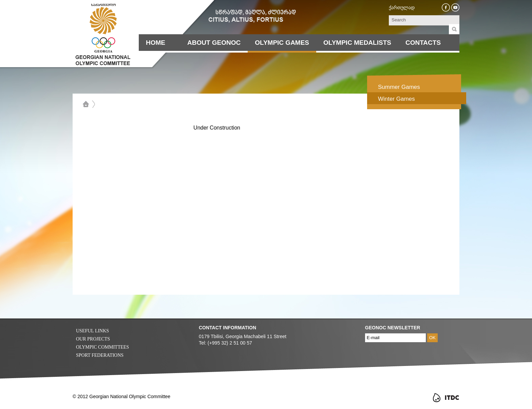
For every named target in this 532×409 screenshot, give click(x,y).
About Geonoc (214, 43)
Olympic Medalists (357, 43)
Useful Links (92, 331)
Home (156, 43)
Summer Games (399, 87)
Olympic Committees (102, 347)
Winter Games (396, 99)
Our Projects (93, 339)
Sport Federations (100, 355)
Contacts (423, 43)
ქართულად (402, 7)
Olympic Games (282, 43)
